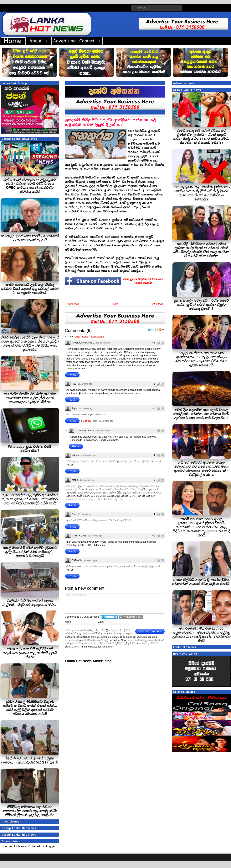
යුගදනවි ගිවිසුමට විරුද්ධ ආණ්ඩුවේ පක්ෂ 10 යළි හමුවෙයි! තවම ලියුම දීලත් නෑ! (110, 122)
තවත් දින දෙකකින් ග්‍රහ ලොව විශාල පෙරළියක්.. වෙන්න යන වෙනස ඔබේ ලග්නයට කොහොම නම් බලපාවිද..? (201, 414)
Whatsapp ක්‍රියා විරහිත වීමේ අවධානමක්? (30, 449)
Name (68, 622)
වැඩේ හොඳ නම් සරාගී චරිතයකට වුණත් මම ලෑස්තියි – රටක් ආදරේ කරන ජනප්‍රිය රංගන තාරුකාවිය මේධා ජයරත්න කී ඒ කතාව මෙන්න (201, 137)
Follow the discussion (162, 330)
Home (115, 304)
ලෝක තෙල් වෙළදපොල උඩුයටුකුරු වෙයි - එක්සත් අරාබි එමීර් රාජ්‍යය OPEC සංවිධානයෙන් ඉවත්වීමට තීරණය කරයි (30, 186)
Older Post (157, 304)
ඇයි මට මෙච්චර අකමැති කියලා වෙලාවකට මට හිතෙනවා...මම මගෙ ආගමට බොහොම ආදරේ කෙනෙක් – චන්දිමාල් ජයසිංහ (201, 469)
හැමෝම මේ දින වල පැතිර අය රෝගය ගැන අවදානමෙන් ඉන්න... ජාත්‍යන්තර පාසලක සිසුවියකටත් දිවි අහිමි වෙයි (30, 499)
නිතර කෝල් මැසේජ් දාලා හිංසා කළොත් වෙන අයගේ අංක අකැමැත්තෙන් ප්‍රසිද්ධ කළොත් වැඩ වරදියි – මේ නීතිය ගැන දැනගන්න (30, 343)
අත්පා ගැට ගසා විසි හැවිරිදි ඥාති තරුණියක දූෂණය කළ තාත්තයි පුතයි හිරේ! (30, 653)
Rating (86, 336)
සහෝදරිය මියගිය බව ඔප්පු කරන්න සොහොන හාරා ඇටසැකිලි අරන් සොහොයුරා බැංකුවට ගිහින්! (30, 398)
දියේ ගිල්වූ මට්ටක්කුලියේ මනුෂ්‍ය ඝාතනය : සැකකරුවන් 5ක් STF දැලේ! (30, 760)
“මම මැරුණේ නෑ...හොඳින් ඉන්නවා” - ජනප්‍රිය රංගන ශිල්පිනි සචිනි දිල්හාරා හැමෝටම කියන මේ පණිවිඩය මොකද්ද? (201, 193)
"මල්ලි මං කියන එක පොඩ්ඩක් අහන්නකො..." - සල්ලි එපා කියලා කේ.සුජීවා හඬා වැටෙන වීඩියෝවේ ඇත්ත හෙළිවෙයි (201, 359)
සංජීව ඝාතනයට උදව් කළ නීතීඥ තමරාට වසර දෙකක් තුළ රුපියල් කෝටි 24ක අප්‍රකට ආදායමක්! (30, 289)
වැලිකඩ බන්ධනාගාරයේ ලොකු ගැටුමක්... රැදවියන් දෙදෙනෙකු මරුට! (30, 602)
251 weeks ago (103, 343)
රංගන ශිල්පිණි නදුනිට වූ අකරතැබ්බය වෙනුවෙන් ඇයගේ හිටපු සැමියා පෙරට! (201, 582)
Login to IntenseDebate (109, 617)
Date (77, 336)
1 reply (87, 421)
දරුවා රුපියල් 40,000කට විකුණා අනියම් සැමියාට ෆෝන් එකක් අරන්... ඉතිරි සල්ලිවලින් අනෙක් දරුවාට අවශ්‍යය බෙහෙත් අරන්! (30, 708)
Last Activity (98, 336)
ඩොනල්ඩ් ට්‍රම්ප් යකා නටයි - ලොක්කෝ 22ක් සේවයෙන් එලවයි (30, 238)
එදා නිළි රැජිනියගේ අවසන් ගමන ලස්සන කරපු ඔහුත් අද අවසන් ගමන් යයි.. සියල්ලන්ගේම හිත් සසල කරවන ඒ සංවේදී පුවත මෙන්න (201, 250)
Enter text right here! (115, 603)
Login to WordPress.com (131, 617)
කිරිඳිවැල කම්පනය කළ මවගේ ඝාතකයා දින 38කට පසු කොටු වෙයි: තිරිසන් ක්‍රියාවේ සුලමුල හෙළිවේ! (30, 811)
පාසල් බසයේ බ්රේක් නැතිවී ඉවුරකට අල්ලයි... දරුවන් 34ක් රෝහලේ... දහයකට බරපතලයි (30, 552)
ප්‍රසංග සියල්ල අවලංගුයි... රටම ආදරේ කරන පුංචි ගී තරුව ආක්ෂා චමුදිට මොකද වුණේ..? (201, 305)
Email (101, 622)
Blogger (50, 846)
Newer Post (73, 304)
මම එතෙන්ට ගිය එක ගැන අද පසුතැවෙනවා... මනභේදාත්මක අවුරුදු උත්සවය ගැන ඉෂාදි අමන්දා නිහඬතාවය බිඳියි (201, 634)
